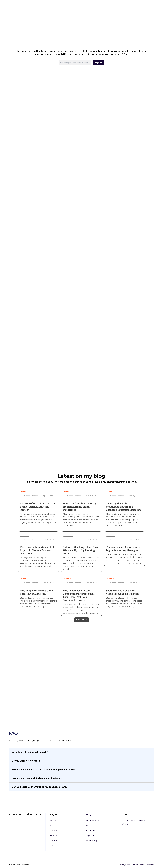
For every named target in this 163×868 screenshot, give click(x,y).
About (53, 826)
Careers (54, 841)
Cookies (135, 865)
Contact (54, 831)
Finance (90, 826)
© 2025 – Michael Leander (19, 865)
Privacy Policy (125, 865)
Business (91, 831)
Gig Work (91, 836)
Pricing (54, 846)
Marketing (92, 841)
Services (54, 836)
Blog (89, 814)
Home (53, 820)
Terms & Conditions (147, 865)
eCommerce (93, 820)
